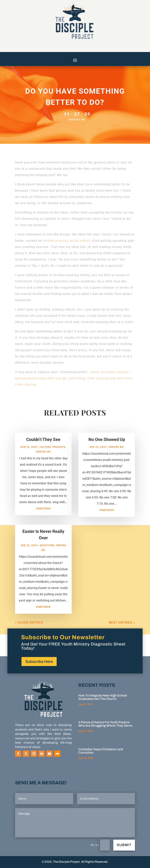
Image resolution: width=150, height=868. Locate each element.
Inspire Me (77, 120)
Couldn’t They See (43, 444)
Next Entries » (122, 627)
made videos (80, 241)
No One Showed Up (107, 444)
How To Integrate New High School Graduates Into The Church (103, 697)
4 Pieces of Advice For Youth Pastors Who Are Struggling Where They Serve (105, 724)
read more (43, 512)
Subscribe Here (39, 662)
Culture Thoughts (53, 451)
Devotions (47, 549)
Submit (124, 845)
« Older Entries (29, 627)
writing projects (56, 241)
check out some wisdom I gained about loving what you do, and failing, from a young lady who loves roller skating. (74, 378)
